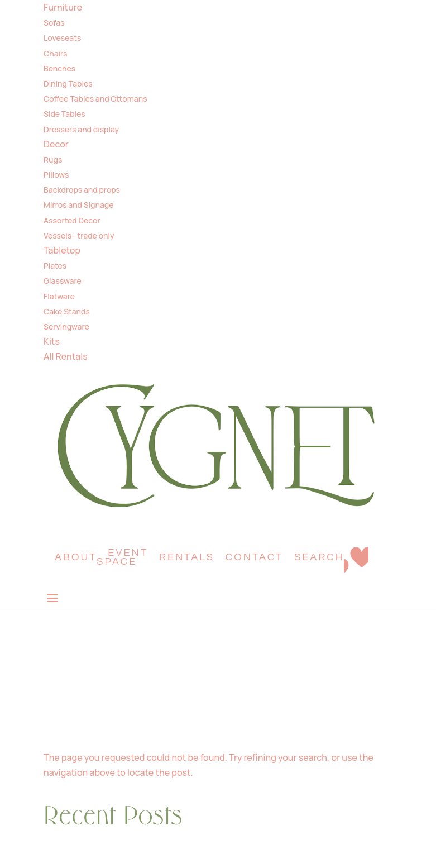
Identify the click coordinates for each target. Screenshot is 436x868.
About (76, 557)
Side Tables (64, 114)
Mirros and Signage (78, 205)
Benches (59, 68)
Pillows (56, 175)
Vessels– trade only (79, 235)
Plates (55, 266)
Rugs (53, 159)
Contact (255, 557)
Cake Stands (67, 311)
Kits (52, 341)
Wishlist (356, 563)
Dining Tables (68, 84)
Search (319, 557)
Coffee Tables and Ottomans (95, 99)
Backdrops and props (82, 190)
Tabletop (62, 250)
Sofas (54, 23)
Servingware (66, 326)
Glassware (63, 281)
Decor (56, 144)
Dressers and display (81, 129)
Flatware (59, 296)
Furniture (63, 7)
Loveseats (62, 38)
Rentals (187, 557)
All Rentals (66, 356)
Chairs (55, 53)
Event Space (122, 557)
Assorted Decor (72, 220)
